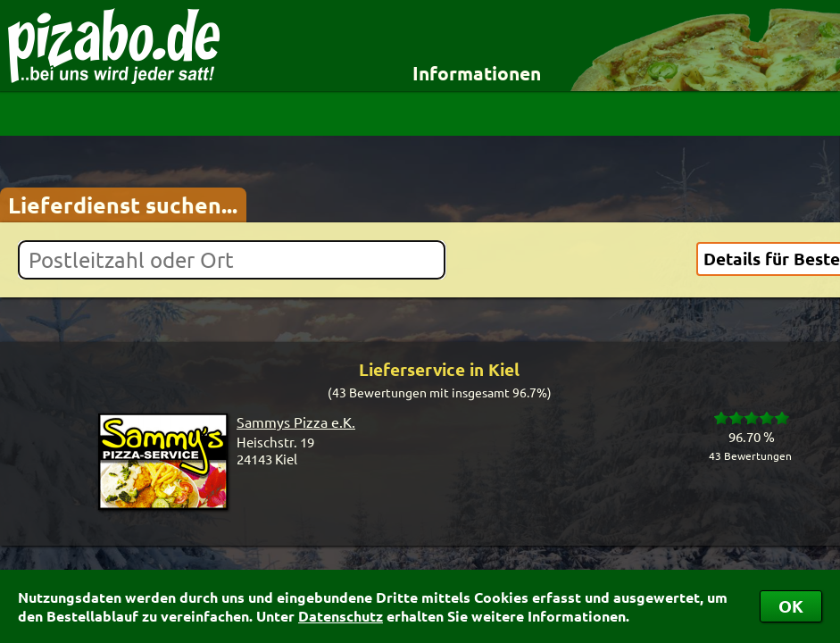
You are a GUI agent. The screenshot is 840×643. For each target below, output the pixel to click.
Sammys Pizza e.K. (296, 422)
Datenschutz (341, 616)
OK (791, 606)
